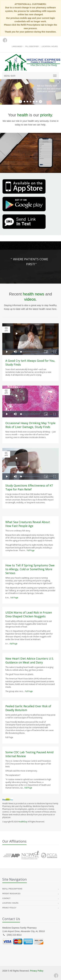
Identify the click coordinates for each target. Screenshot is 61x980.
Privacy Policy (9, 908)
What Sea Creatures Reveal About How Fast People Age (28, 524)
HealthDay (23, 822)
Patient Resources (11, 894)
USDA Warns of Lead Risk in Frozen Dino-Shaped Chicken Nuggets (29, 614)
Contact (6, 898)
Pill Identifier (32, 46)
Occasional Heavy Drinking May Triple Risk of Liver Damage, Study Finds (30, 425)
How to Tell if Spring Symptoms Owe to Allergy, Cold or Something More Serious (30, 569)
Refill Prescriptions (12, 889)
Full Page (31, 550)
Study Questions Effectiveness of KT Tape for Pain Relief (29, 487)
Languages (17, 46)
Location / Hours (50, 46)
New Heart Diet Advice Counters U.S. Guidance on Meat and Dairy (30, 660)
